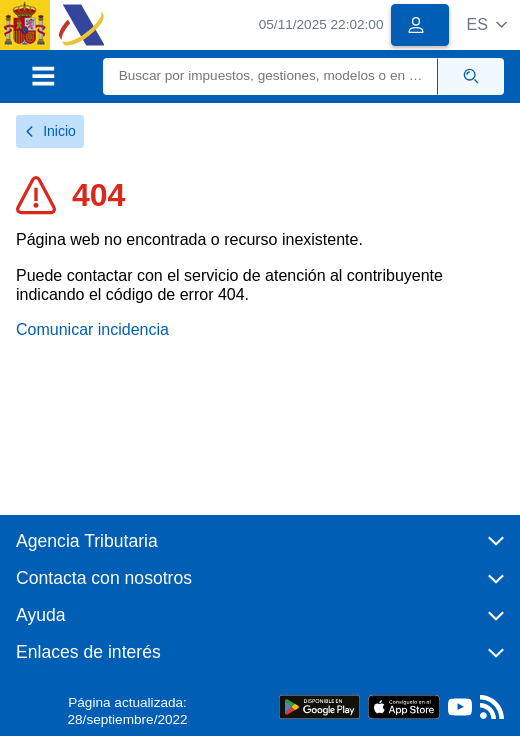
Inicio (50, 131)
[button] (486, 24)
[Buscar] (270, 76)
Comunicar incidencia (92, 329)
